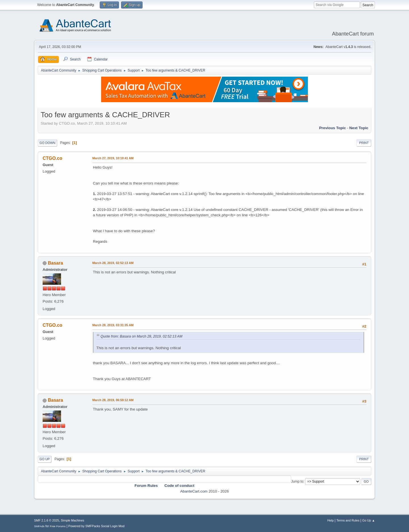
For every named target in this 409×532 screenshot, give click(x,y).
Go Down (47, 143)
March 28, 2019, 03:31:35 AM (113, 325)
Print (364, 143)
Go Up (45, 459)
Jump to (297, 481)
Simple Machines (72, 520)
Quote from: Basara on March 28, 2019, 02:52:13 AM (141, 336)
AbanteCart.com (194, 491)
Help (331, 520)
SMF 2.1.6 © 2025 (47, 520)
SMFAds (39, 526)
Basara (55, 263)
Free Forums (58, 526)
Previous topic (332, 128)
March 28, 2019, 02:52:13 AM (113, 263)
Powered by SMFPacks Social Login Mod (97, 526)
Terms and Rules (348, 520)
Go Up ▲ (369, 520)
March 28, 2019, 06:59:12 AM (113, 400)
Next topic (359, 128)
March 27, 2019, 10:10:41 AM (113, 158)
